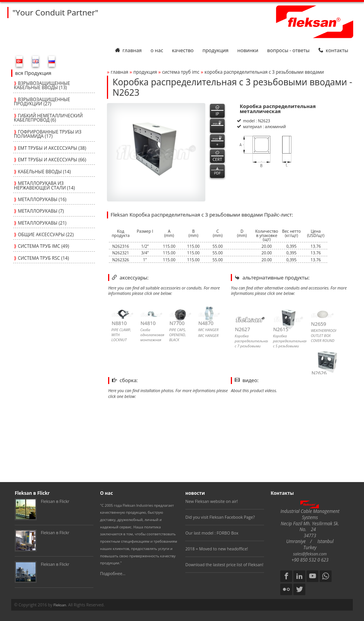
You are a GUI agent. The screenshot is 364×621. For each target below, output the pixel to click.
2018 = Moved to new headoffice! (217, 549)
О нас (157, 50)
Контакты (333, 50)
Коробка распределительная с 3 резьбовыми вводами (264, 72)
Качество (183, 50)
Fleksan (60, 605)
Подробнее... (113, 574)
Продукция (215, 50)
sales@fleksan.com (310, 554)
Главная (128, 50)
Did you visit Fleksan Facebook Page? (220, 517)
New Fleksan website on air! (212, 501)
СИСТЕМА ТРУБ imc (181, 72)
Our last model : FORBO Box (212, 533)
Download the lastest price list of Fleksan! (224, 565)
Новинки (248, 50)
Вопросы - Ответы (288, 50)
